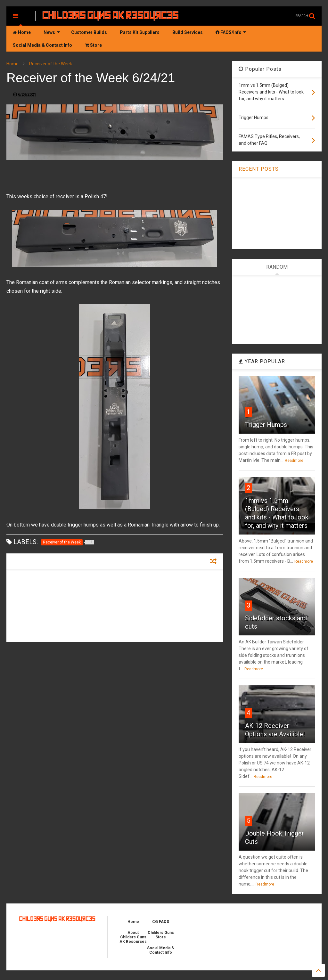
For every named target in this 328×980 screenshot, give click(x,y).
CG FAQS (161, 922)
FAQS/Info (231, 32)
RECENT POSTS (259, 169)
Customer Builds (89, 32)
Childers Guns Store (161, 935)
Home (22, 32)
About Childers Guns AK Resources (133, 937)
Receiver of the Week (51, 64)
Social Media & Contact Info (42, 45)
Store (93, 45)
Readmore (294, 461)
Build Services (188, 32)
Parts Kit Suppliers (140, 32)
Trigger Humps (266, 425)
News (52, 32)
